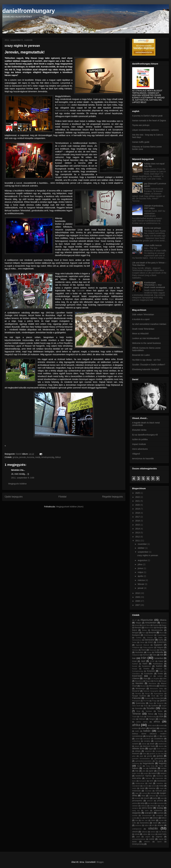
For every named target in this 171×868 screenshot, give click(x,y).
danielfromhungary (29, 11)
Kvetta (160, 674)
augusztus (143, 560)
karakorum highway (144, 776)
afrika (136, 725)
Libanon (136, 678)
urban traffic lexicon (153, 245)
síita (141, 818)
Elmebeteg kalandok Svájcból (145, 369)
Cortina (139, 638)
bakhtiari (153, 728)
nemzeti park (161, 791)
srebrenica (158, 811)
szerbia (135, 815)
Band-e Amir (149, 628)
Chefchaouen (149, 635)
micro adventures (140, 449)
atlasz (143, 728)
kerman (148, 778)
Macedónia (139, 681)
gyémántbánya (160, 759)
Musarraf (136, 691)
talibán (155, 818)
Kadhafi (135, 664)
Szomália (139, 708)
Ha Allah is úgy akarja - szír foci (146, 360)
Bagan (164, 625)
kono (134, 781)
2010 (138, 593)
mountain (148, 791)
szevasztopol (147, 815)
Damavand (150, 640)
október (141, 548)
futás (144, 754)
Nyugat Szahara (139, 696)
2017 (138, 517)
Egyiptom (158, 645)
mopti (162, 788)
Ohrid (153, 696)
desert (137, 746)
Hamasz (135, 650)
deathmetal (162, 744)
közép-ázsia (140, 783)
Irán (144, 658)
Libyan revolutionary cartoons (145, 130)
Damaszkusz (137, 640)
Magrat (148, 681)
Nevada (138, 693)
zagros (148, 837)
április (141, 576)
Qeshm (163, 701)
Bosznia (152, 632)
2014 (138, 529)
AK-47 (134, 620)
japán (151, 771)
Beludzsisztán (157, 630)
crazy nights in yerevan (148, 555)
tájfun (147, 825)
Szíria (164, 708)
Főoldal (62, 497)
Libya (145, 679)
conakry (147, 741)
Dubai (134, 642)
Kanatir (135, 666)
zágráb (161, 839)
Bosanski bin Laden (141, 355)
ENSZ (150, 642)
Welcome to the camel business (146, 343)
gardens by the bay (157, 754)
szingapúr (160, 815)
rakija (142, 803)
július (140, 564)
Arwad (137, 625)
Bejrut (135, 630)
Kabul (161, 661)
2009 (138, 597)
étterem (147, 842)
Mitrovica (152, 686)
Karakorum (147, 666)
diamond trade (149, 746)
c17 (158, 736)
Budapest (136, 635)
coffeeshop (136, 741)
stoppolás (137, 813)
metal (161, 786)
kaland (154, 773)
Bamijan (138, 628)
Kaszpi (135, 669)
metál (38, 457)
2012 (138, 537)
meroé (154, 786)
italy (137, 771)
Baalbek (156, 625)
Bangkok (160, 628)
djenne (161, 746)
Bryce (162, 633)
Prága (154, 701)
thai (137, 820)
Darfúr (161, 640)
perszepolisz (137, 801)
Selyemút (160, 703)
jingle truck (136, 773)
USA (161, 716)
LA (151, 676)
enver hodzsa (161, 749)
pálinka (135, 803)
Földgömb (136, 647)
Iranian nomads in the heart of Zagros (149, 121)
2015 (138, 525)
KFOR (152, 661)
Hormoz (146, 655)
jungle (146, 773)
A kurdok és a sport (141, 319)
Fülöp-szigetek (148, 647)
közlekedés (162, 781)
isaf (144, 768)
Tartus (160, 711)
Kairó (145, 664)
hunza (161, 766)
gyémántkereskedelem (144, 761)
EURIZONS (162, 642)
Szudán (151, 708)
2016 (138, 521)
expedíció (148, 751)
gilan (134, 756)
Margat (164, 681)
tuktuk (164, 823)
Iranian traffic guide (141, 142)
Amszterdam (151, 623)
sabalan (135, 806)
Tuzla (142, 717)
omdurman (163, 796)
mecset (145, 786)
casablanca (159, 739)
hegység (163, 763)
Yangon (152, 719)
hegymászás (148, 763)
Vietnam (142, 719)
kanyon (163, 773)
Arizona (164, 623)
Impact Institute (139, 444)
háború (135, 768)
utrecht (135, 832)
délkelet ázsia (138, 749)
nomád (153, 793)
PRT (161, 696)
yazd (138, 837)
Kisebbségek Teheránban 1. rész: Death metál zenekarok (155, 285)
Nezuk (147, 693)
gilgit (141, 756)
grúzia (15, 457)
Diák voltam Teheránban (143, 315)
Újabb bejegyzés (14, 497)
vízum (153, 834)
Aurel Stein (146, 625)
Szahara (155, 706)
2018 (138, 513)
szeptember (143, 552)
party (155, 798)
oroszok (138, 798)
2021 (138, 501)
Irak (162, 655)
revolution (160, 803)
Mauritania (152, 683)
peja (162, 798)
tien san (145, 820)
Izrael (134, 661)
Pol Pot (146, 701)
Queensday (140, 703)
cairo (164, 736)
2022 (138, 497)
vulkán (145, 834)
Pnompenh (136, 701)
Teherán (137, 714)
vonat (137, 834)
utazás (153, 828)
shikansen (154, 806)
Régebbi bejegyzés (113, 497)
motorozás (136, 791)
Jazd (143, 661)
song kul (136, 811)
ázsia (134, 842)
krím (151, 781)
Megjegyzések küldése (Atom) (70, 507)
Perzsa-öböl (159, 698)
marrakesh (136, 786)
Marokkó (139, 683)
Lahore (160, 676)
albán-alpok (152, 725)
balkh (137, 731)
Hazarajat (153, 650)
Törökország (151, 717)
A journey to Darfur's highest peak (147, 116)
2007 (138, 605)
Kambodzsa (158, 664)
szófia (134, 818)
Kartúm (159, 666)
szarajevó (149, 813)
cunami (135, 744)
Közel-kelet (137, 676)
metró (134, 788)
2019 (138, 509)
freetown (136, 754)
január (141, 588)
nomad (144, 793)
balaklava (163, 728)
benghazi (150, 736)
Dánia (142, 642)
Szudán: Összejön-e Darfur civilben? (149, 365)
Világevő (136, 454)
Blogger (100, 862)
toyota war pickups (153, 228)
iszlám (164, 768)
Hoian (149, 652)
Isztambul (159, 658)
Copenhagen (162, 635)
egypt (151, 749)
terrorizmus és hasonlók (143, 459)
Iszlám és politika (140, 439)
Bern (144, 633)
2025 (138, 493)
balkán (147, 731)
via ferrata (163, 832)
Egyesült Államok (142, 645)
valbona (144, 832)
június (141, 568)
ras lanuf (151, 803)
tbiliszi (58, 457)
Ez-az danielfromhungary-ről (145, 435)
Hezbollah (139, 652)
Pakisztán (137, 698)
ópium (159, 842)
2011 (138, 541)
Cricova (150, 638)
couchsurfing (159, 741)
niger (137, 793)
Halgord (160, 647)
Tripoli (134, 717)
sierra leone (147, 808)
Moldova (163, 686)
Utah (134, 719)
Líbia (164, 679)
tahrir (147, 818)
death (152, 744)
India (154, 655)
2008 (138, 601)
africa (157, 722)
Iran (134, 658)
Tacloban (149, 711)
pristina (160, 801)
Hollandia (159, 652)
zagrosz (159, 837)
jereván (23, 457)
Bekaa (144, 630)
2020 (138, 505)
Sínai (138, 711)
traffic (134, 823)
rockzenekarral (62, 110)
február (141, 584)
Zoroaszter (163, 719)
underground (137, 829)
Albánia (163, 620)
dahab (144, 744)
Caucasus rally (64, 105)
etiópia (138, 751)
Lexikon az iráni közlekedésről (146, 338)
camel (138, 739)
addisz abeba (142, 722)
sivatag (160, 808)
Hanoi (144, 650)
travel (155, 823)
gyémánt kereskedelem (141, 759)
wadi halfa (162, 834)
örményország (48, 457)
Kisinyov (159, 669)
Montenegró (140, 689)
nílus (143, 796)
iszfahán (153, 768)
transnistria (144, 823)
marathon (160, 783)
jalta (144, 771)
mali (150, 783)
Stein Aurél (136, 706)
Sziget (164, 706)
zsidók (152, 839)
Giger (111, 299)
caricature (147, 739)
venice (153, 832)
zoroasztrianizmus (139, 839)
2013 (138, 533)
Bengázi (135, 633)
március (142, 580)
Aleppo (138, 623)
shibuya (144, 806)
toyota (161, 820)
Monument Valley (157, 689)
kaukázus (160, 776)
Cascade (81, 291)
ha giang (159, 761)
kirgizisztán (159, 778)
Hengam (163, 650)
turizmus (138, 825)
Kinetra (146, 669)
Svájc (146, 706)
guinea (160, 756)
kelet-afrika (137, 778)
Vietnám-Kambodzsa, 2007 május (154, 207)
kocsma (31, 457)
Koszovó (151, 671)
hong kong (150, 766)
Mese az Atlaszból (140, 334)
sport (147, 811)
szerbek (160, 813)
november (142, 544)
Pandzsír (148, 698)
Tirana (160, 714)
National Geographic (151, 691)
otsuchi (147, 798)
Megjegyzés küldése (17, 484)
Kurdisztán (149, 674)
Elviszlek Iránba (139, 430)
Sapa (151, 703)
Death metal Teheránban (143, 329)
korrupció (143, 781)
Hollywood (136, 655)
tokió (153, 820)
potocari (150, 801)
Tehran (151, 714)
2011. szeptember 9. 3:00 (23, 478)
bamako (160, 731)
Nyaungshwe (159, 693)
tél (153, 825)
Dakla (160, 638)
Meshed (143, 686)
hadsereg (136, 763)
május (141, 572)
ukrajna (160, 825)
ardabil (161, 725)
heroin (139, 766)
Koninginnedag (138, 671)
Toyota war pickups (141, 125)
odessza (152, 796)
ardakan (135, 728)
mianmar (152, 788)
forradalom (159, 751)
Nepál (164, 691)
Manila (156, 681)
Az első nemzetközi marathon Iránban (149, 324)
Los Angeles (155, 679)
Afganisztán (147, 620)
